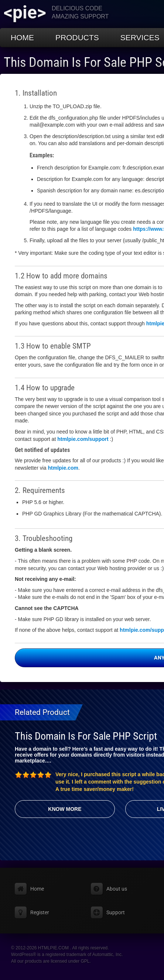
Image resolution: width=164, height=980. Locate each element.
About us (117, 889)
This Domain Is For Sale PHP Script (86, 736)
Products (77, 37)
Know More (65, 809)
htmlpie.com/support (83, 439)
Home (22, 37)
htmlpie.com (63, 468)
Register (40, 912)
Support (116, 912)
